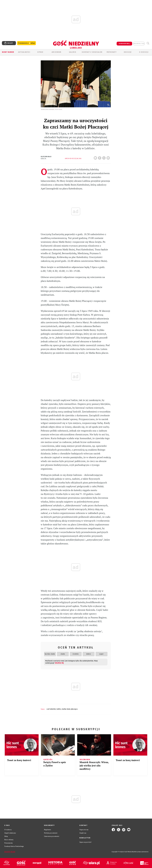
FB (100, 157)
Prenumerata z (26, 43)
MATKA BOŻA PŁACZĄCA (70, 709)
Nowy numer (8, 52)
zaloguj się (139, 44)
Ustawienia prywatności (52, 836)
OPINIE (40, 52)
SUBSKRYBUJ (124, 44)
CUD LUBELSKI (51, 709)
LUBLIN (59, 709)
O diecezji (144, 52)
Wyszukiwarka (148, 43)
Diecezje (128, 52)
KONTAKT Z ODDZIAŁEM (92, 52)
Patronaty (112, 52)
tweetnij (104, 157)
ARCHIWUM (56, 52)
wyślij (109, 157)
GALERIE (73, 52)
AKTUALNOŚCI (24, 52)
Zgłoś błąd (10, 852)
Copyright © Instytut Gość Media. (122, 852)
